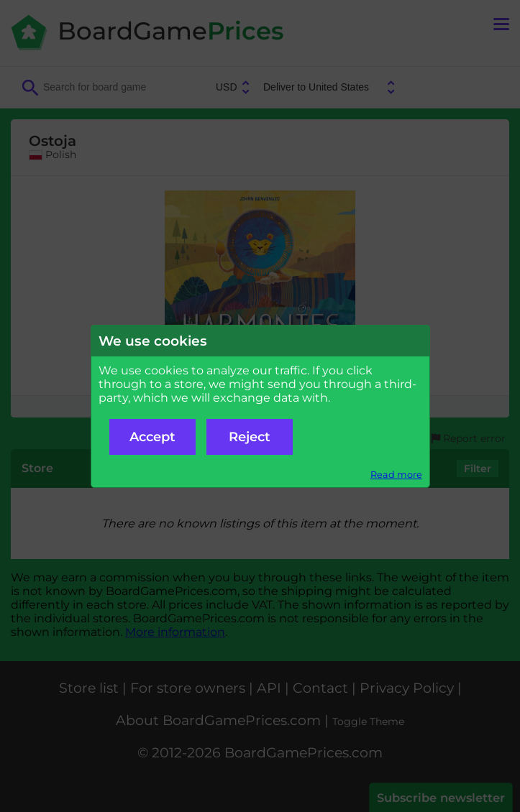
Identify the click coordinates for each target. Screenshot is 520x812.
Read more (396, 475)
